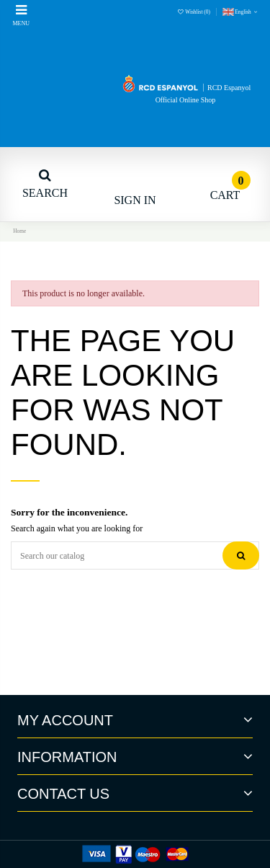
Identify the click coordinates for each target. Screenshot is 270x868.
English (241, 12)
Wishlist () (194, 12)
